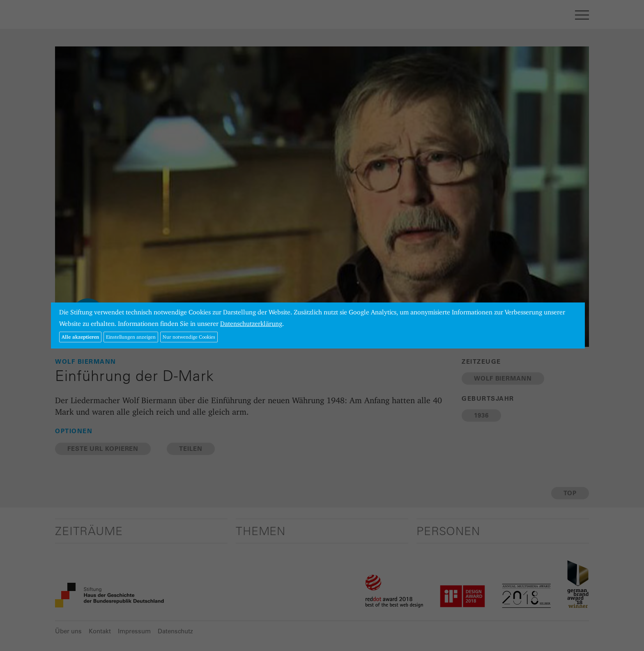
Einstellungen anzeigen (131, 337)
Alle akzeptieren (80, 337)
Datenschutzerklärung (251, 324)
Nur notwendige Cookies (189, 337)
